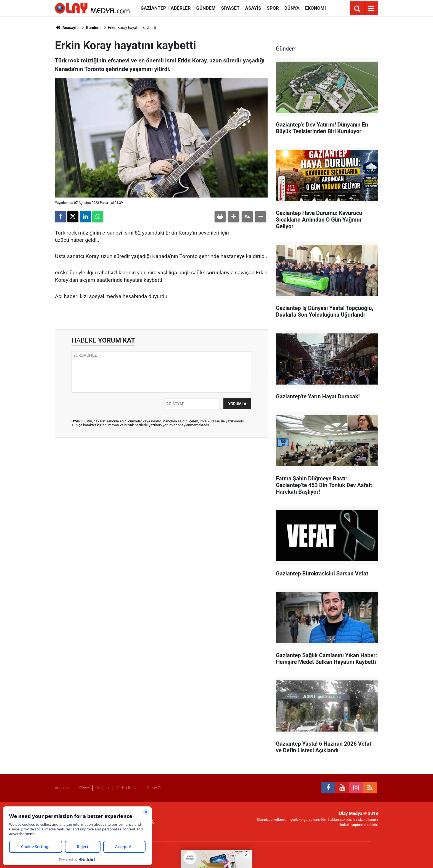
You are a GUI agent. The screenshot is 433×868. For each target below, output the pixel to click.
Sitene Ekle (155, 788)
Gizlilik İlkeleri (128, 788)
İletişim (103, 788)
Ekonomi (315, 8)
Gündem (206, 8)
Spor (273, 8)
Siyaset (230, 8)
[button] (234, 217)
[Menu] (371, 9)
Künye (84, 788)
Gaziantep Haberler (166, 8)
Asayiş (253, 8)
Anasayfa (67, 28)
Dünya (292, 8)
